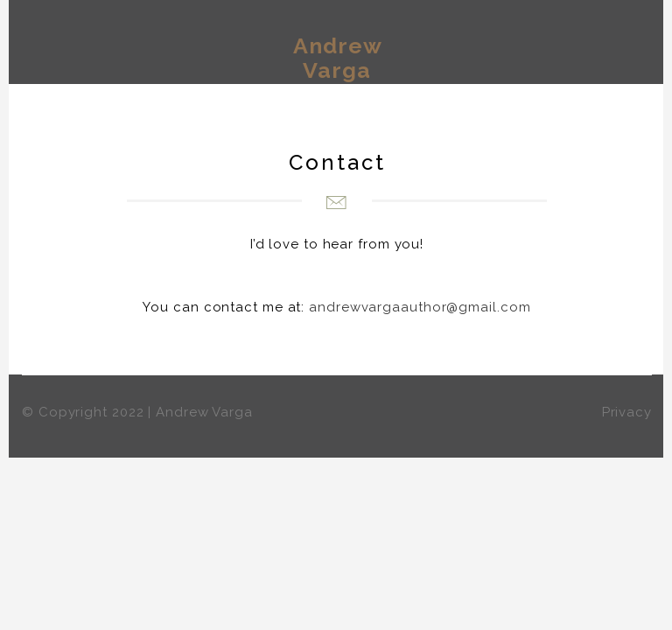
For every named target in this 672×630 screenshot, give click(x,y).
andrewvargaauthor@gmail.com (420, 307)
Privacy (627, 412)
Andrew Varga (337, 58)
